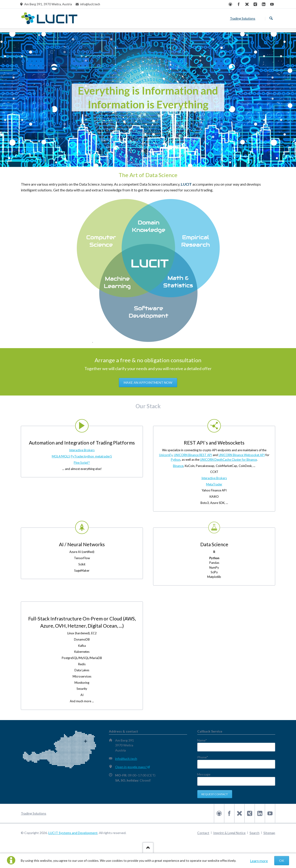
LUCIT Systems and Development (73, 833)
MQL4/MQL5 (61, 456)
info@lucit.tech (126, 759)
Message (204, 774)
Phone (205, 757)
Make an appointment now (148, 382)
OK (282, 860)
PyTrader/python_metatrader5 (91, 456)
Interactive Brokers (82, 450)
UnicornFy (166, 455)
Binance (178, 466)
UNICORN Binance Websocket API (242, 455)
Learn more (259, 861)
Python (176, 460)
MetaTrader (214, 484)
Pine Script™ (82, 463)
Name (205, 740)
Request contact (215, 794)
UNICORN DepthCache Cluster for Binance (228, 460)
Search (271, 18)
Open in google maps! (131, 767)
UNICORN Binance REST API (193, 455)
